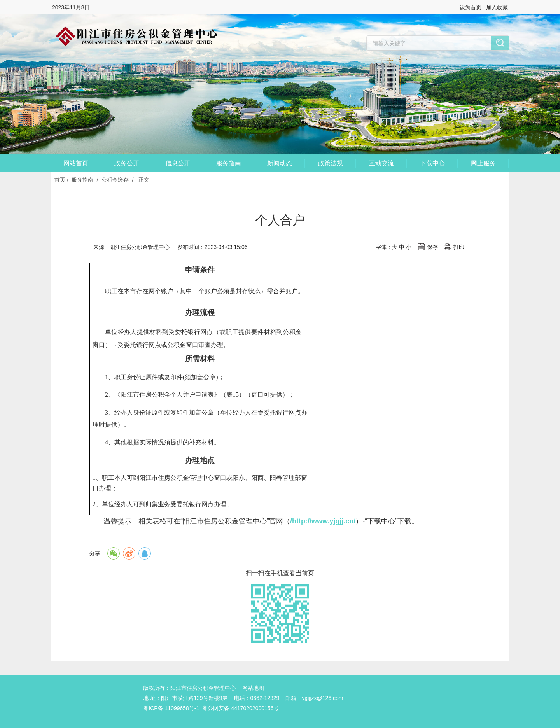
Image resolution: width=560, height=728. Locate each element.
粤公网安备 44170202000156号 (241, 708)
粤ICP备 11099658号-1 (171, 708)
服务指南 (229, 163)
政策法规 (331, 163)
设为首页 (471, 7)
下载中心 (432, 163)
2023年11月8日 (71, 7)
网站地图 (253, 688)
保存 (432, 247)
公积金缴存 (115, 180)
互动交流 (381, 163)
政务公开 (127, 163)
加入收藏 (497, 7)
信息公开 (178, 163)
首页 (60, 180)
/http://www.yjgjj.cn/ (323, 521)
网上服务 (483, 163)
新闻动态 (280, 163)
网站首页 (76, 163)
